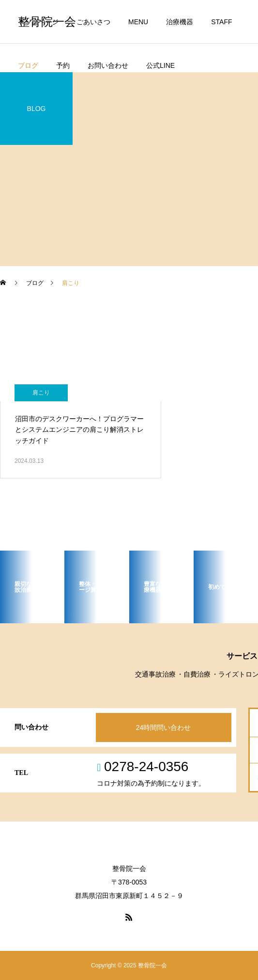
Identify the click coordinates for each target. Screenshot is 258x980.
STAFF (221, 22)
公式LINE (160, 65)
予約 (63, 65)
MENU (138, 22)
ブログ (28, 65)
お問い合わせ (108, 65)
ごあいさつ (93, 22)
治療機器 (180, 22)
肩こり (41, 393)
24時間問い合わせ (164, 727)
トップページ (38, 22)
